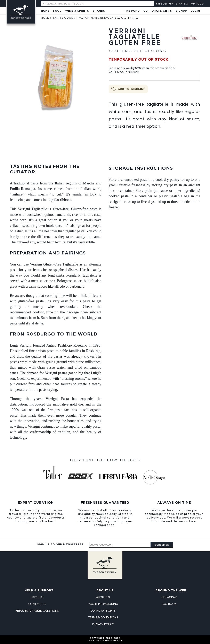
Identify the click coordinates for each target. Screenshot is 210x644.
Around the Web (171, 591)
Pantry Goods (64, 18)
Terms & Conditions (103, 617)
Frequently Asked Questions (37, 611)
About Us (105, 591)
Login (195, 11)
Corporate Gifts (158, 11)
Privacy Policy (103, 624)
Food (57, 11)
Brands (99, 11)
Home (45, 11)
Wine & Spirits (77, 11)
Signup (181, 11)
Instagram (169, 597)
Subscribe (162, 545)
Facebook (169, 604)
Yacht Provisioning (103, 604)
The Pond (132, 11)
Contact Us (37, 604)
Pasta (83, 18)
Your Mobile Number (124, 72)
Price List (37, 597)
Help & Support (39, 591)
